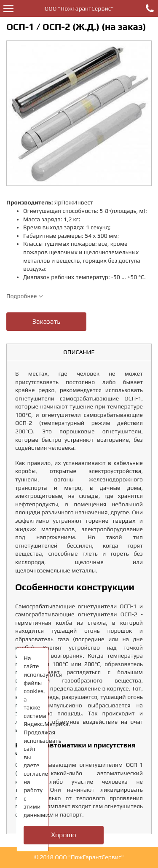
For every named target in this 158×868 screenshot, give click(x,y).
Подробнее (25, 296)
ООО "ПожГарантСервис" (79, 8)
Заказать (46, 321)
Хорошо (63, 835)
